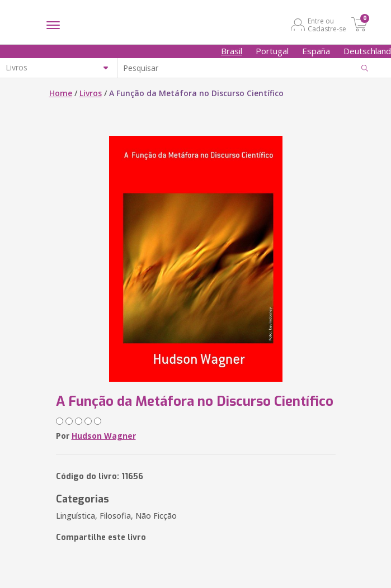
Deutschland (367, 51)
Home (61, 93)
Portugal (272, 51)
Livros (91, 93)
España (316, 51)
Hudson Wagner (104, 436)
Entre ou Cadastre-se (327, 25)
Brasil (232, 51)
